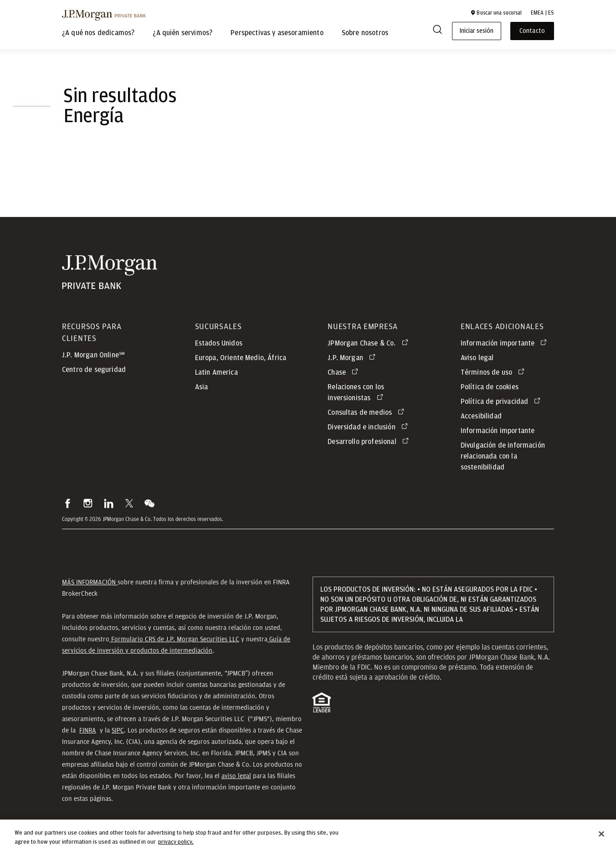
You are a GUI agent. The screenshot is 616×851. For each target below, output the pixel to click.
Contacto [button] (532, 31)
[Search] (437, 31)
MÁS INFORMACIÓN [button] (90, 582)
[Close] (601, 839)
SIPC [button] (118, 730)
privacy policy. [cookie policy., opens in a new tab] (176, 847)
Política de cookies (490, 387)
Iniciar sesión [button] (477, 31)
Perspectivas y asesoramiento (277, 33)
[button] (496, 13)
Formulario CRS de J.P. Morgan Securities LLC (174, 639)
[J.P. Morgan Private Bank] (104, 15)
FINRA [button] (88, 730)
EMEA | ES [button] (542, 13)
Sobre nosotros (365, 33)
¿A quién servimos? (182, 33)
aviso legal (236, 776)
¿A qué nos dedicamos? (98, 33)
